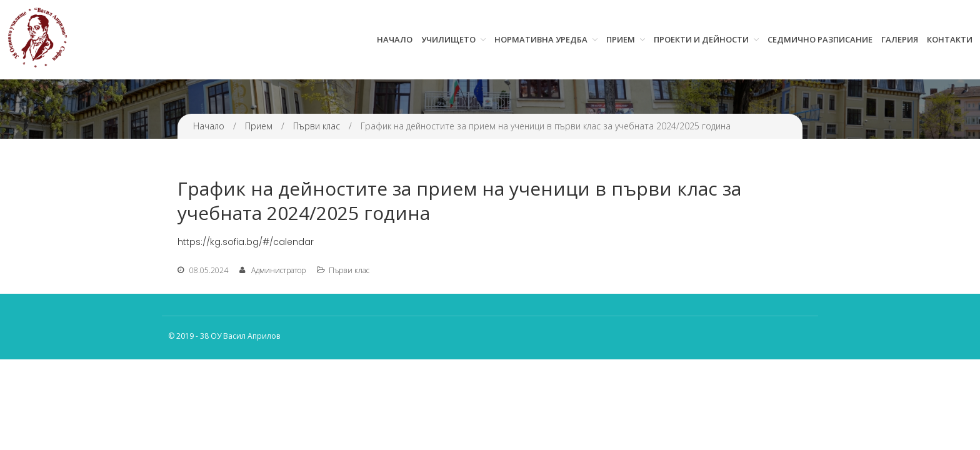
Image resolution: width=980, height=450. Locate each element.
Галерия (900, 39)
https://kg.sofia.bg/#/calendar (246, 242)
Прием (621, 39)
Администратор (278, 270)
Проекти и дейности (701, 39)
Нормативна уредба (541, 39)
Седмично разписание (820, 39)
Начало (395, 39)
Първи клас (317, 126)
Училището (448, 39)
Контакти (950, 39)
